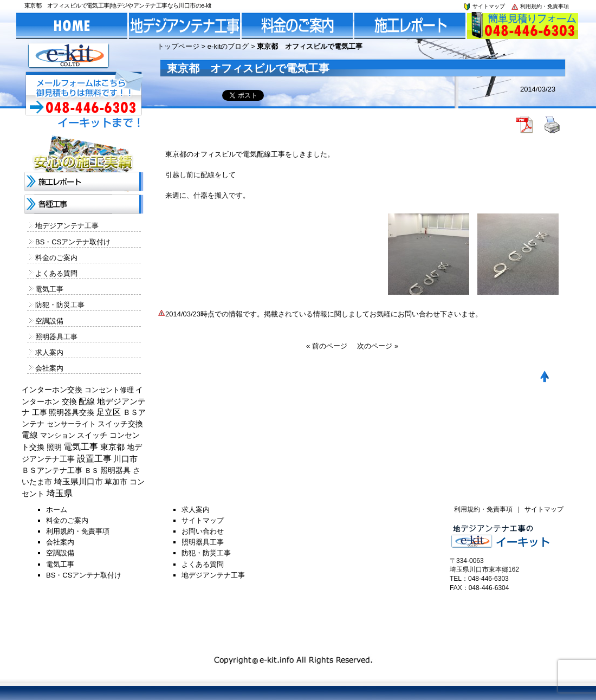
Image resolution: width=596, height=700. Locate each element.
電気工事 (49, 289)
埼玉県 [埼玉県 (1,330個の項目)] (60, 493)
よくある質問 (56, 273)
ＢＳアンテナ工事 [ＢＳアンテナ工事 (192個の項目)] (52, 470)
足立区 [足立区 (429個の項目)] (109, 412)
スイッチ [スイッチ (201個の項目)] (92, 435)
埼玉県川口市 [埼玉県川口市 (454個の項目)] (79, 482)
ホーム (57, 510)
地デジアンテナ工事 (67, 226)
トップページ (178, 46)
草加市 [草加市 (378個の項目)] (116, 482)
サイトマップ (484, 6)
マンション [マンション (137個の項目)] (58, 435)
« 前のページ (327, 346)
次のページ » (378, 346)
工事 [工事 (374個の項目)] (40, 412)
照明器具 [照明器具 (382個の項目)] (115, 470)
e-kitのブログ (228, 46)
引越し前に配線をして (200, 175)
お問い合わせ (203, 531)
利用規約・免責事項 (540, 6)
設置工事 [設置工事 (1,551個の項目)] (94, 459)
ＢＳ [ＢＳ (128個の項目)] (92, 471)
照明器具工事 (56, 337)
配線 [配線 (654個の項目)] (87, 401)
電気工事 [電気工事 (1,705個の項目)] (81, 447)
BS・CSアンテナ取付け (73, 242)
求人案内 (49, 352)
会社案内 (49, 368)
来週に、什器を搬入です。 (208, 195)
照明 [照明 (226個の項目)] (54, 447)
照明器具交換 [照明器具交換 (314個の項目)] (72, 412)
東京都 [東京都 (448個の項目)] (112, 447)
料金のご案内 (56, 258)
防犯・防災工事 (60, 305)
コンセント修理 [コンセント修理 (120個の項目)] (109, 390)
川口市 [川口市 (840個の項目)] (125, 459)
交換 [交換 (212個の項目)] (69, 401)
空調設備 (49, 321)
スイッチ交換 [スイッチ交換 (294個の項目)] (120, 424)
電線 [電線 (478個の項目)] (30, 435)
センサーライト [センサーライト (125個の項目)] (71, 424)
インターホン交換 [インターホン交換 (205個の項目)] (52, 390)
